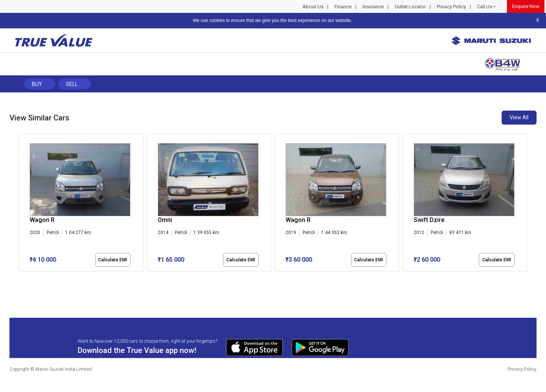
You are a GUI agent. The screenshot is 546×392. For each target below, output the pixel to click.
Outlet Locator (410, 7)
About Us (313, 7)
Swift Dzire (429, 220)
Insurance (373, 7)
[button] (21, 278)
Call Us (485, 7)
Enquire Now (526, 6)
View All (519, 117)
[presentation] (23, 204)
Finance (343, 7)
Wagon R (42, 220)
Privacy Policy (451, 7)
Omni (165, 220)
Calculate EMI (113, 260)
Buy (37, 84)
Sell (72, 84)
